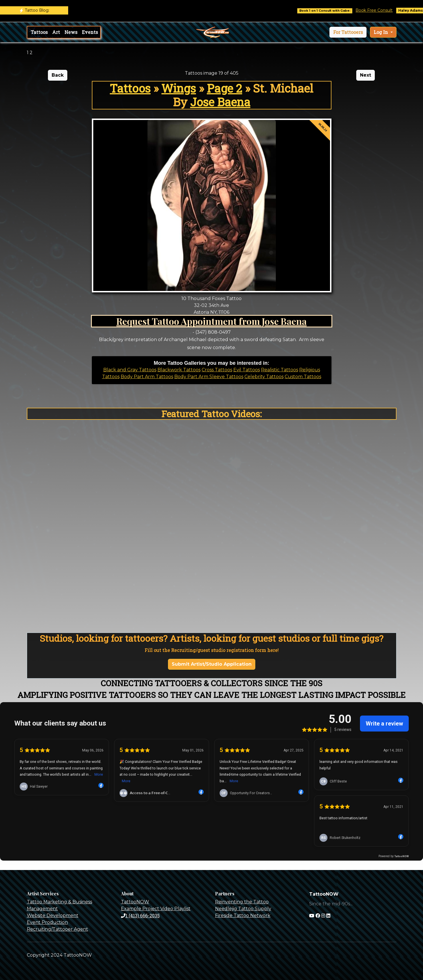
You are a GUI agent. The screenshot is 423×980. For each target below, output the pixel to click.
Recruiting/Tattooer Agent (57, 929)
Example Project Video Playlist (156, 909)
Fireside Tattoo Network (243, 915)
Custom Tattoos (303, 377)
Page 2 (224, 88)
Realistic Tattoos (280, 370)
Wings (179, 88)
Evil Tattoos (247, 370)
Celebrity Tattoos (264, 377)
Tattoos (39, 32)
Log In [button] (381, 32)
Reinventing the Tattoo (242, 902)
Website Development (53, 915)
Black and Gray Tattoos (130, 370)
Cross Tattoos (217, 370)
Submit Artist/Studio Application (212, 664)
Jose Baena (220, 102)
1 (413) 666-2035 (140, 915)
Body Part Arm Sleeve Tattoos (209, 377)
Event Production (47, 922)
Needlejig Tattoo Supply (243, 909)
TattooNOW (135, 902)
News (71, 32)
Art (56, 32)
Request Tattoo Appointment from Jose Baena (211, 321)
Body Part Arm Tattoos (147, 377)
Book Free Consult (381, 10)
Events (90, 32)
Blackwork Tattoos (179, 370)
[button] (348, 32)
